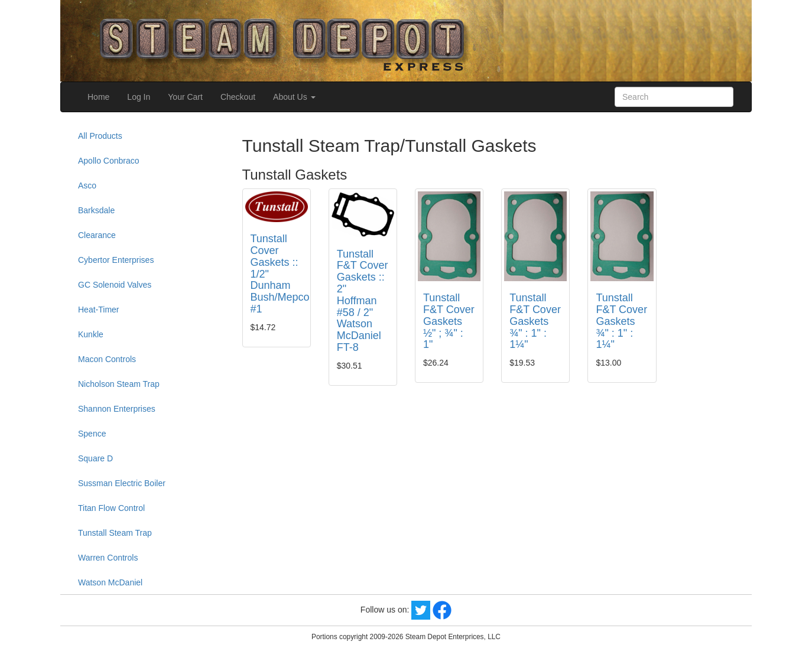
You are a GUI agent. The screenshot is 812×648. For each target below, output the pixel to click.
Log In (139, 97)
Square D (95, 458)
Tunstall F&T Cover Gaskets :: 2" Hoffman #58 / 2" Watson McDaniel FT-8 (363, 301)
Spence (92, 434)
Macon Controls (107, 359)
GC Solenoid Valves (115, 285)
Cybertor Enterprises (116, 260)
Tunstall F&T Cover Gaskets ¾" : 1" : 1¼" (535, 321)
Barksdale (96, 210)
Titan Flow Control (111, 508)
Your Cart (185, 97)
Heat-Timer (99, 310)
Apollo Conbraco (109, 161)
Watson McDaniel (110, 582)
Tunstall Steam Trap (115, 533)
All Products (100, 136)
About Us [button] (294, 97)
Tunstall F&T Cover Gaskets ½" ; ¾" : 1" (449, 321)
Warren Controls (108, 558)
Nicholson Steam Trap (119, 384)
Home (98, 97)
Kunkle (91, 334)
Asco (87, 185)
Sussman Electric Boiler (122, 483)
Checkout (238, 97)
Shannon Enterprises (117, 409)
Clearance (97, 235)
